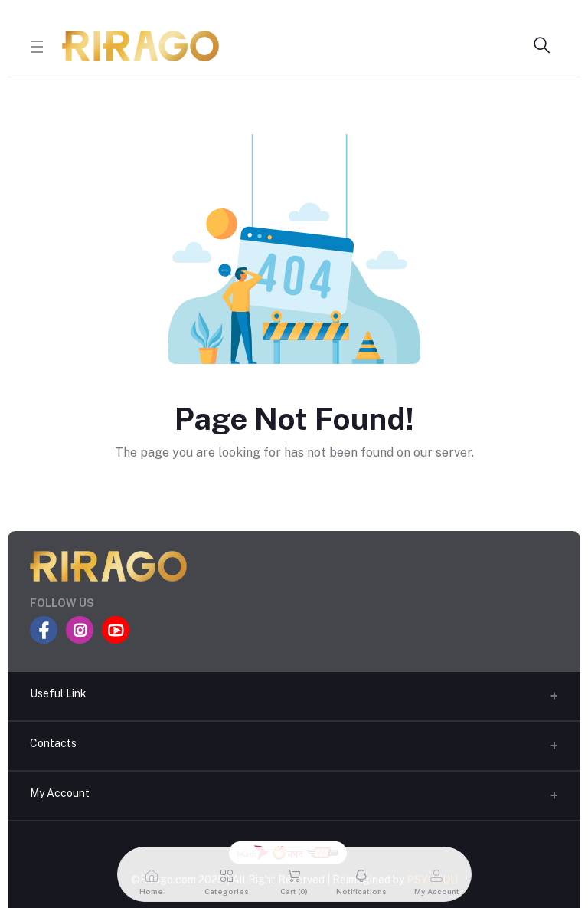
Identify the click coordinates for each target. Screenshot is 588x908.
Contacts (53, 743)
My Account (60, 793)
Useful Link (58, 693)
